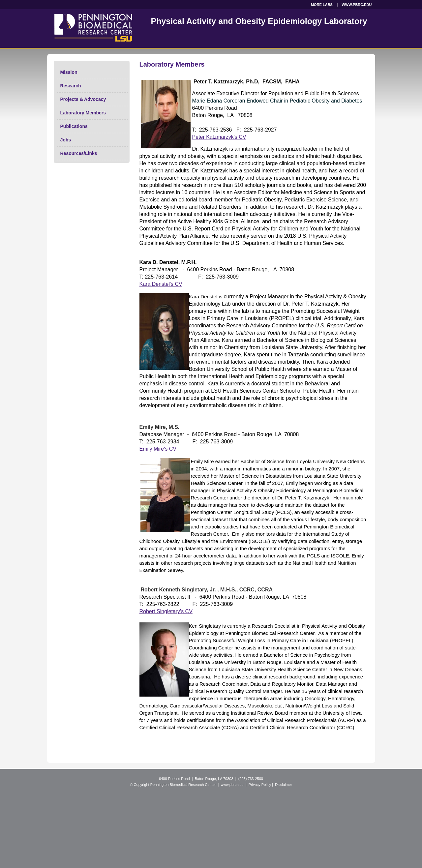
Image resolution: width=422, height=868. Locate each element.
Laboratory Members (83, 113)
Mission (69, 72)
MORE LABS (322, 5)
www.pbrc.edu (232, 785)
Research (71, 86)
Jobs (66, 140)
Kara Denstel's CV (161, 284)
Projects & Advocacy (83, 99)
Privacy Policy (260, 785)
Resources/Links (79, 153)
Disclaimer (283, 785)
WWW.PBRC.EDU (357, 5)
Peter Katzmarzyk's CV (219, 137)
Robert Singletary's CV (166, 611)
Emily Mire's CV (158, 449)
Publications (74, 126)
